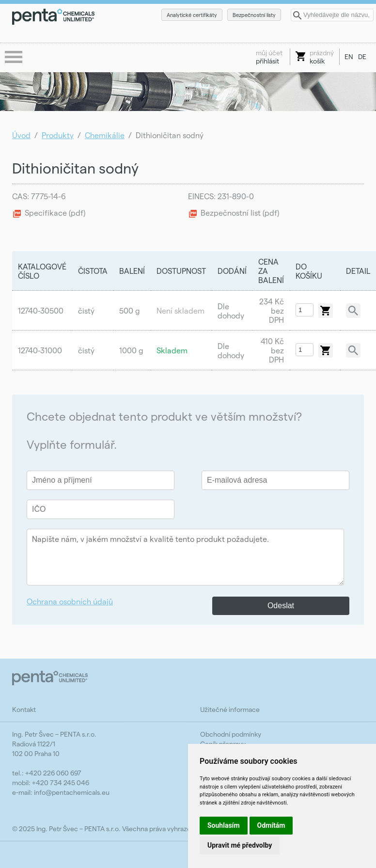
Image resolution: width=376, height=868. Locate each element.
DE (362, 56)
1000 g (131, 350)
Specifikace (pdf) (55, 213)
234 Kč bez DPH (272, 310)
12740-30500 (41, 310)
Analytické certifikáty (192, 15)
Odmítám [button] (271, 825)
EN (349, 56)
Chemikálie (105, 135)
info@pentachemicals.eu (72, 792)
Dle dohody (231, 311)
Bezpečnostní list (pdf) (240, 213)
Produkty (58, 135)
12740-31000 (40, 350)
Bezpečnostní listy (254, 15)
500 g (130, 310)
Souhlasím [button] (224, 825)
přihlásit (269, 57)
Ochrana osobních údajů (70, 601)
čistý (86, 310)
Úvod (21, 135)
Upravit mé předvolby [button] (240, 845)
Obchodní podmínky (231, 734)
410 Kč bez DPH (272, 350)
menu (15, 58)
